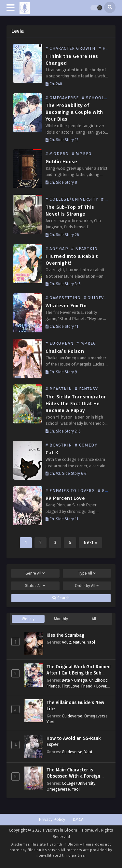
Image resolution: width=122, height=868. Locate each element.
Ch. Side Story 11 (62, 327)
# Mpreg (82, 154)
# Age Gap (57, 249)
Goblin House (61, 162)
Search (61, 598)
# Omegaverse (62, 98)
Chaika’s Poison (65, 351)
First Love (71, 686)
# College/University (72, 199)
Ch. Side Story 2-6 (63, 431)
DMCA (78, 819)
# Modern (57, 154)
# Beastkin (84, 249)
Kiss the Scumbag (65, 635)
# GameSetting (63, 298)
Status (35, 586)
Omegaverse (96, 716)
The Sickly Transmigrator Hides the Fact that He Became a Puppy (76, 404)
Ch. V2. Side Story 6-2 (66, 474)
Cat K (52, 453)
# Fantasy (86, 389)
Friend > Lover (94, 686)
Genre (35, 573)
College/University (79, 783)
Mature (79, 642)
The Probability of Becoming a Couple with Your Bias (74, 112)
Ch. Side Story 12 (62, 140)
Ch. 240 (54, 84)
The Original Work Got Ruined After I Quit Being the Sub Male (79, 673)
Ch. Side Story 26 (62, 235)
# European (60, 343)
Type (87, 573)
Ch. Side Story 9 (61, 372)
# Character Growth (71, 48)
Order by (87, 586)
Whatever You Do (66, 306)
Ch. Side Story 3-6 (63, 284)
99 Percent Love (65, 498)
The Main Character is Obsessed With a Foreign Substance (73, 776)
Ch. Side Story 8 (61, 182)
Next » (90, 543)
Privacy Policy (52, 819)
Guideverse (72, 716)
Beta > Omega (75, 680)
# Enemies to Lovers (70, 491)
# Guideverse (99, 298)
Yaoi (91, 642)
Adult (66, 642)
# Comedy (86, 445)
